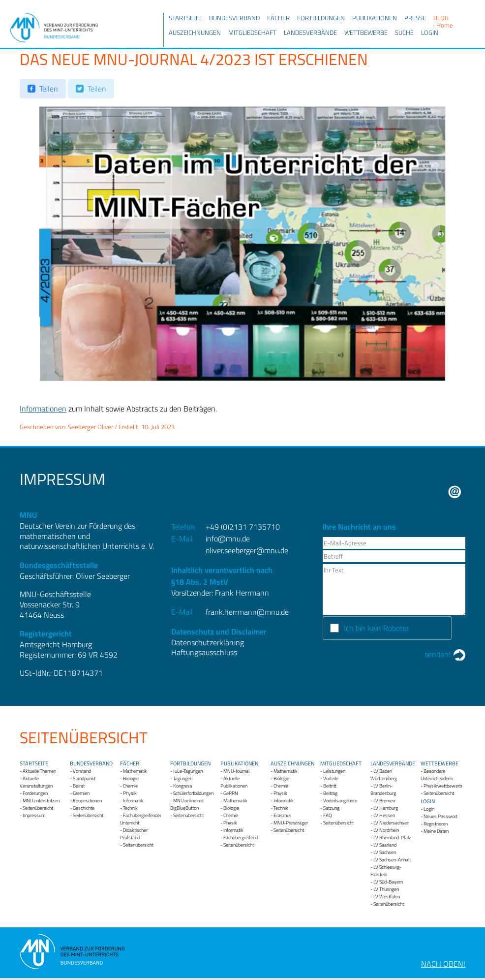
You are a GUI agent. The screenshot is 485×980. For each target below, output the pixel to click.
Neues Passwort (440, 816)
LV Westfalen (387, 897)
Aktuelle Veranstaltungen (36, 782)
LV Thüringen (386, 889)
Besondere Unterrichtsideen (437, 775)
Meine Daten (436, 831)
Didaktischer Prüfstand (134, 834)
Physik (130, 793)
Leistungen (334, 771)
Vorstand (82, 771)
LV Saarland (385, 845)
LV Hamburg (386, 808)
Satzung (331, 808)
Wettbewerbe (366, 32)
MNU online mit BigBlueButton (187, 804)
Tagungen (183, 778)
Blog (441, 18)
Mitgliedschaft (252, 32)
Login (430, 32)
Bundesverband (234, 18)
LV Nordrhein (386, 830)
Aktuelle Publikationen (234, 782)
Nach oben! (443, 964)
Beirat (79, 786)
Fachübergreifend (241, 838)
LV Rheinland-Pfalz (392, 838)
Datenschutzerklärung (208, 642)
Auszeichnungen (195, 32)
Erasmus (283, 815)
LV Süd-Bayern (388, 882)
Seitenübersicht (38, 808)
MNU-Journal (236, 771)
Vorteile (331, 778)
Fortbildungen (321, 18)
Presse (415, 18)
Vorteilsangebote (340, 801)
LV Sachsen (385, 852)
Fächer (278, 18)
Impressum (34, 815)
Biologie (131, 778)
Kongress (183, 786)
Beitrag (330, 793)
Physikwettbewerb (443, 786)
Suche (404, 32)
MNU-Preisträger (291, 823)
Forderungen (35, 793)
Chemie (130, 786)
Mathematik (135, 771)
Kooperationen (87, 801)
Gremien (81, 793)
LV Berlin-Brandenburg (383, 790)
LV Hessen (384, 815)
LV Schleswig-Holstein (386, 871)
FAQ (328, 815)
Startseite (185, 18)
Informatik (133, 801)
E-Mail (455, 492)
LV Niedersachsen (391, 823)
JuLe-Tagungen (188, 771)
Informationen (43, 409)
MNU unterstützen (41, 801)
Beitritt (330, 786)
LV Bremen (384, 801)
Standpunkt (84, 778)
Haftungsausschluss (204, 652)
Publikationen (375, 18)
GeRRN (231, 793)
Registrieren (436, 824)
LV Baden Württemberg (384, 775)
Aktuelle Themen (39, 771)
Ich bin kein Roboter (377, 628)
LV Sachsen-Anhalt (392, 860)
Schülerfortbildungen (193, 793)
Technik (130, 808)
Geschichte (84, 808)
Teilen (49, 89)
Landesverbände (310, 32)
